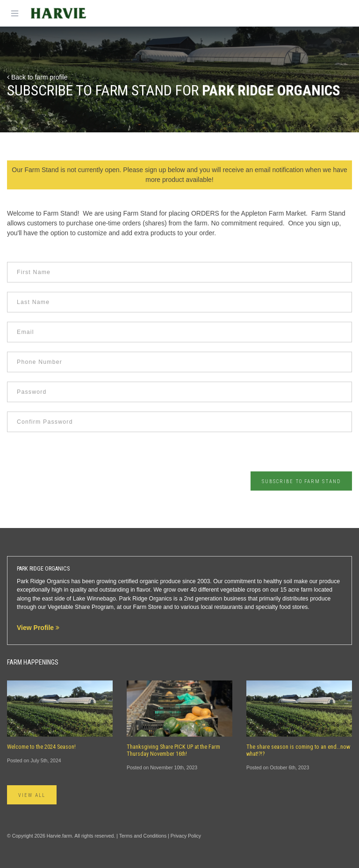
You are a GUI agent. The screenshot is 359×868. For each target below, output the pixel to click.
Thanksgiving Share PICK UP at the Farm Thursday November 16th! (173, 750)
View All (32, 795)
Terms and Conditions (143, 836)
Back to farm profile (37, 77)
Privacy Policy (186, 836)
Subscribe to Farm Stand (301, 481)
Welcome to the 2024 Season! (41, 747)
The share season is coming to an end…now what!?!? (298, 750)
